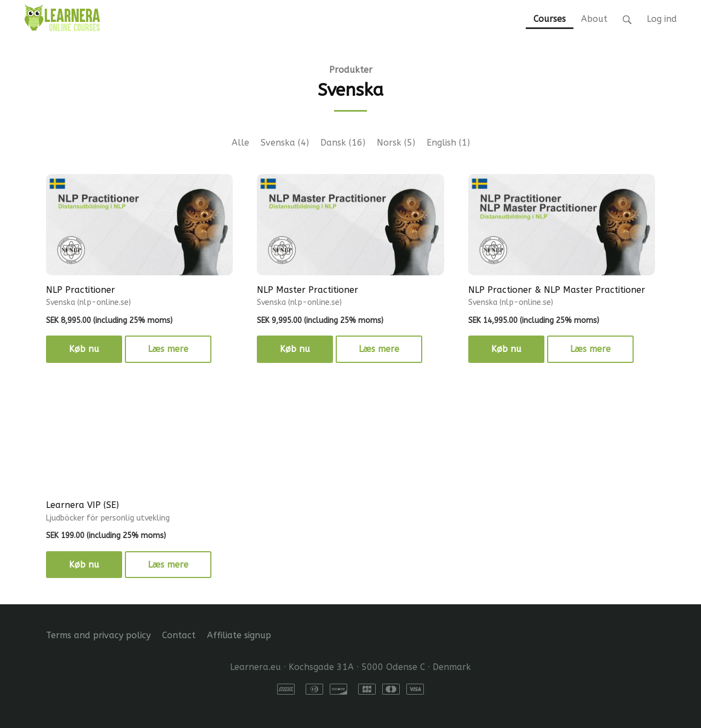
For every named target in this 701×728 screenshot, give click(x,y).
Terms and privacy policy (98, 635)
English (448, 143)
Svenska (285, 143)
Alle (240, 143)
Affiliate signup (239, 635)
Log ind (662, 19)
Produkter (351, 70)
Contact (179, 635)
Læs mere (168, 349)
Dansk (343, 143)
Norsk (396, 143)
